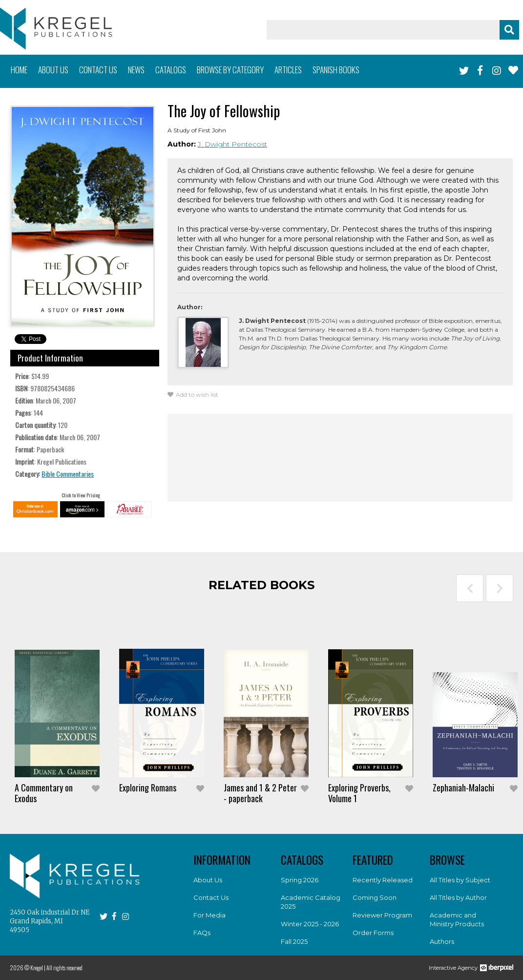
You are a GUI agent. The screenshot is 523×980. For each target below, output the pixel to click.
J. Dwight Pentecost (232, 144)
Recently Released (383, 880)
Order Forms (373, 933)
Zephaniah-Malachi (463, 788)
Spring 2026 (300, 880)
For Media (209, 915)
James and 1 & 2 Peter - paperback (260, 793)
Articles (288, 70)
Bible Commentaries (68, 474)
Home (19, 70)
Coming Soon (375, 897)
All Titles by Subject (460, 880)
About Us (208, 880)
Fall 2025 (294, 941)
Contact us (98, 70)
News (136, 70)
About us (53, 70)
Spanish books (336, 70)
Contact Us (211, 897)
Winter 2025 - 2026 (310, 924)
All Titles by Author (458, 897)
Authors (442, 941)
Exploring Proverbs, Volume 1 (359, 793)
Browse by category (230, 70)
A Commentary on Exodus (44, 793)
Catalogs (171, 70)
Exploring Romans (148, 788)
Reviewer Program (382, 915)
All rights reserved (64, 968)
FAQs (202, 933)
